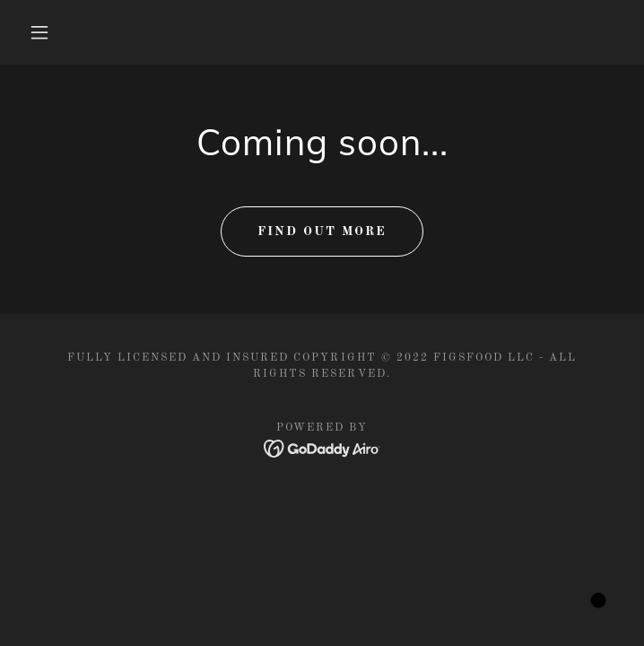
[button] (52, 32)
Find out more (322, 231)
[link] (322, 449)
